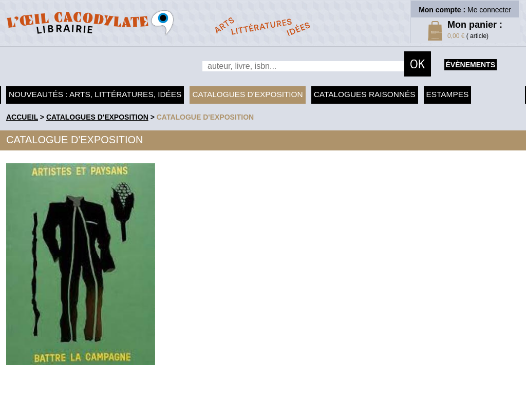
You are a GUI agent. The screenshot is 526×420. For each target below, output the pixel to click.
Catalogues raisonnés (365, 94)
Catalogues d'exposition (247, 94)
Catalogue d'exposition (205, 117)
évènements (471, 65)
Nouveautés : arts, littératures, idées (95, 94)
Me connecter (489, 10)
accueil (22, 117)
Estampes (448, 94)
